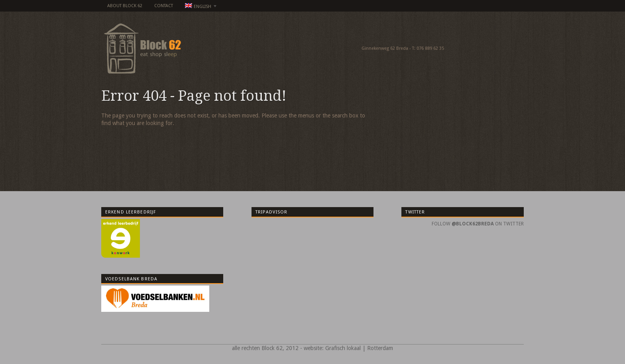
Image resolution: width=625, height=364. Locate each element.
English (198, 7)
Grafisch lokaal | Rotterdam (359, 348)
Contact (164, 6)
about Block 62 (125, 6)
